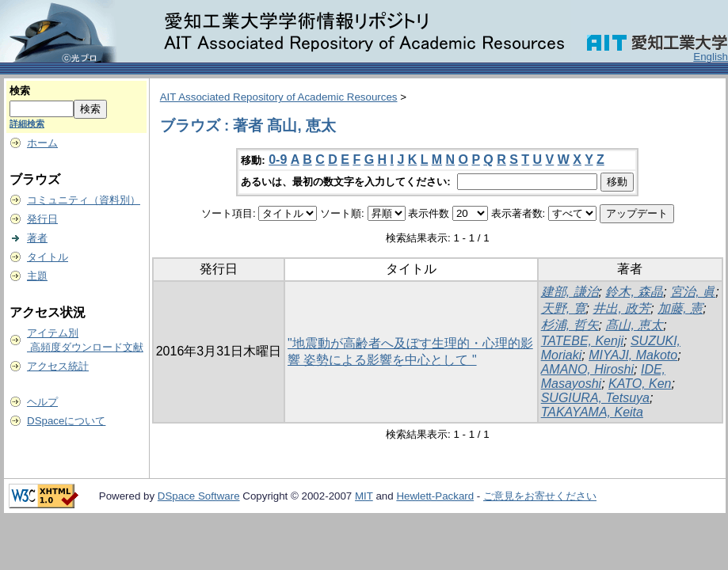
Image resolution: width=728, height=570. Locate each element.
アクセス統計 (58, 366)
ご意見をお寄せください (540, 496)
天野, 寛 (564, 308)
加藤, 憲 (680, 308)
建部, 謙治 (570, 292)
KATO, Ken (640, 384)
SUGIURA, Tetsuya (595, 398)
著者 (37, 238)
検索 (20, 91)
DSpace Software (199, 496)
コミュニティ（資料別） (84, 200)
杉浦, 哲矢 (570, 325)
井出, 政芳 (621, 308)
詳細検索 (27, 123)
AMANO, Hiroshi (587, 369)
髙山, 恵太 (634, 325)
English (711, 57)
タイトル (48, 257)
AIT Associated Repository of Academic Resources (279, 97)
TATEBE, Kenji (582, 341)
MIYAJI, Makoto (633, 355)
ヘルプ (42, 402)
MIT (364, 496)
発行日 (42, 219)
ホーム (42, 143)
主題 (37, 276)
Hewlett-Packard (435, 496)
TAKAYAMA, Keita (592, 412)
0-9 (278, 160)
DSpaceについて (66, 421)
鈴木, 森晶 (634, 292)
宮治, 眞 (693, 292)
